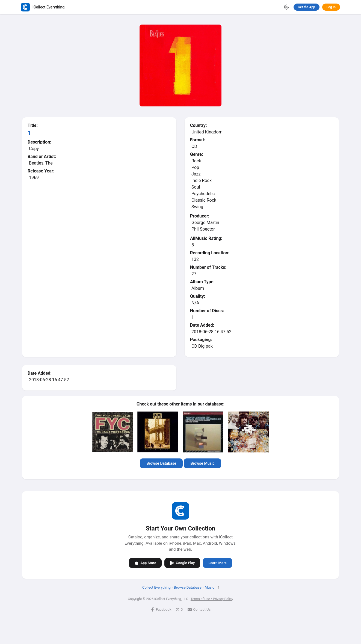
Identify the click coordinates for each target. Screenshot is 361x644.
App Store (145, 563)
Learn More (217, 563)
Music (210, 587)
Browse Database (161, 463)
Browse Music (202, 463)
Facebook (161, 609)
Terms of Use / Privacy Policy (212, 599)
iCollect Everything (156, 587)
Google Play (182, 563)
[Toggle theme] (286, 7)
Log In (331, 7)
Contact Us (199, 609)
